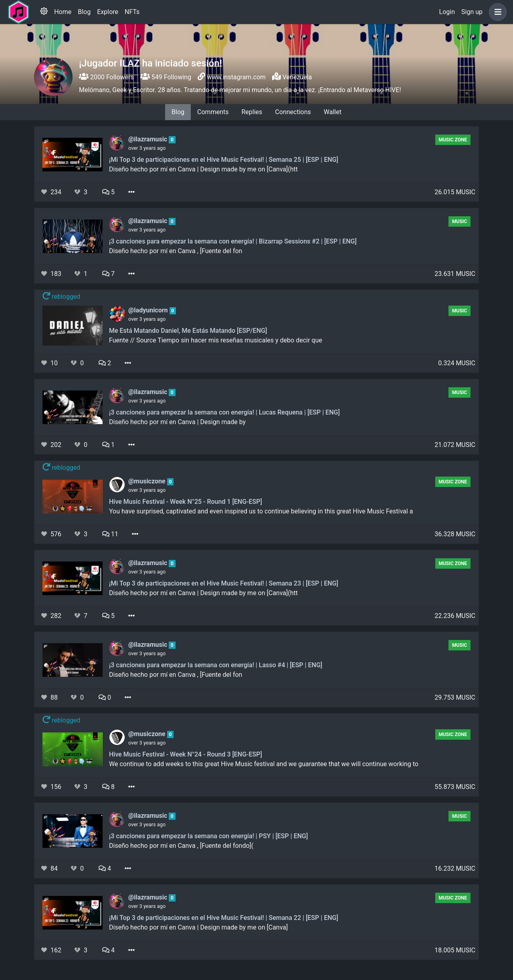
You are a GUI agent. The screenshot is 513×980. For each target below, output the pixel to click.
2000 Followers (106, 77)
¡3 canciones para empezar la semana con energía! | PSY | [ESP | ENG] (208, 836)
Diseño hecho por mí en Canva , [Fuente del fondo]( (181, 846)
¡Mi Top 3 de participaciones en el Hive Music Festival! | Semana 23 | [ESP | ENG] (224, 583)
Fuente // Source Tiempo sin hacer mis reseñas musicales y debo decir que (216, 340)
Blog (84, 12)
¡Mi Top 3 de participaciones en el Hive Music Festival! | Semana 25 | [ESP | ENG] (224, 160)
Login (447, 12)
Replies (252, 112)
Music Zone (453, 140)
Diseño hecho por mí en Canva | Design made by (177, 422)
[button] (496, 12)
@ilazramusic (148, 139)
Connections (293, 112)
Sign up (472, 12)
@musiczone (148, 481)
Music (459, 221)
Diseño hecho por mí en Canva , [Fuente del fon (176, 251)
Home (63, 12)
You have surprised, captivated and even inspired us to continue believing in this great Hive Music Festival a (261, 511)
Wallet (333, 112)
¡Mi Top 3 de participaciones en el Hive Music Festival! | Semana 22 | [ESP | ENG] (224, 918)
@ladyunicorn (149, 310)
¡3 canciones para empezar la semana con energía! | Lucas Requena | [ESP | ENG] (224, 412)
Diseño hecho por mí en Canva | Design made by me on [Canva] (198, 927)
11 (110, 534)
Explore (108, 12)
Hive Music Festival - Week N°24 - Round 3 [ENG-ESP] (186, 754)
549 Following (166, 77)
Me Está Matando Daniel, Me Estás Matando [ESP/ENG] (188, 331)
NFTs (132, 12)
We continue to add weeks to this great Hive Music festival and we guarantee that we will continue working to (264, 764)
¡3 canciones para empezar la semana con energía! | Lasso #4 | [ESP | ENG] (216, 665)
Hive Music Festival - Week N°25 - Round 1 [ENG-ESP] (186, 502)
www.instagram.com (236, 77)
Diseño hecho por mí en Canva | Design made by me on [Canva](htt (203, 169)
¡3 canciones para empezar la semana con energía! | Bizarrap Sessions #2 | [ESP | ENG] (233, 241)
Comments (213, 112)
